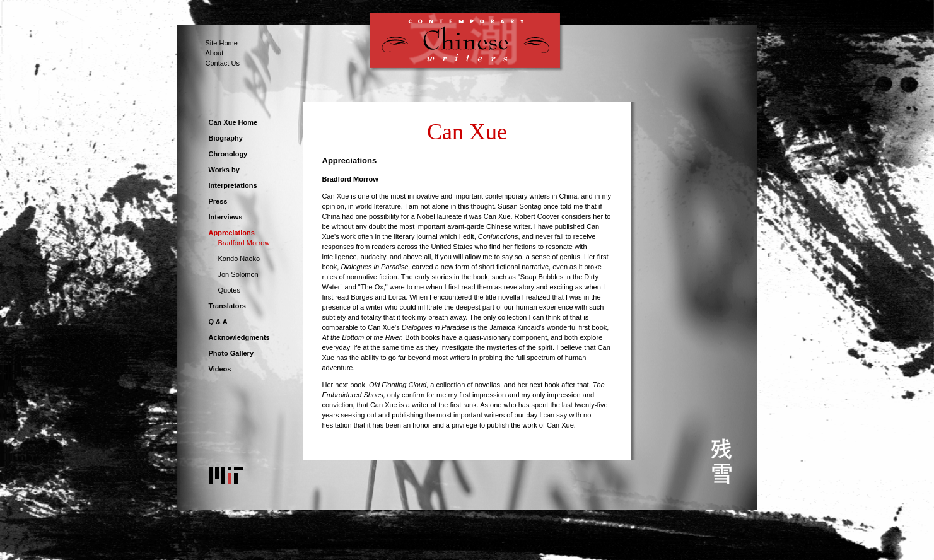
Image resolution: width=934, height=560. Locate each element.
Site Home (222, 43)
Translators (227, 306)
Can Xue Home (233, 122)
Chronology (228, 154)
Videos (220, 369)
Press (218, 201)
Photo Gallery (231, 353)
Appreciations (232, 233)
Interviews (226, 217)
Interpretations (233, 185)
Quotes (229, 290)
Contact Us (223, 63)
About (215, 53)
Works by (224, 170)
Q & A (218, 322)
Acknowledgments (239, 337)
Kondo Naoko (239, 259)
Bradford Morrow (244, 243)
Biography (226, 138)
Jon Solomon (238, 274)
